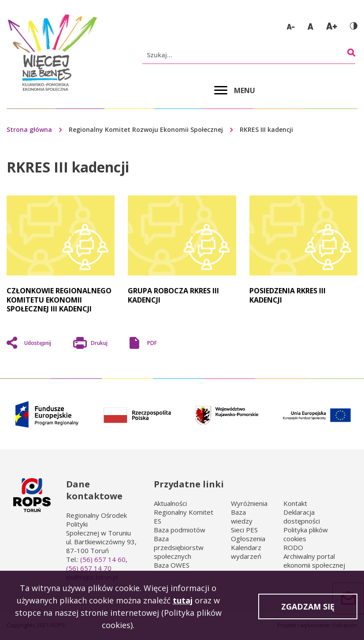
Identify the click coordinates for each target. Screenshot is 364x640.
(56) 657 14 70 (89, 568)
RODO (293, 547)
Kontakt (295, 503)
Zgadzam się (308, 609)
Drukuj (99, 344)
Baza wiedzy (242, 516)
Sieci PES (244, 530)
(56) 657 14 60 (103, 559)
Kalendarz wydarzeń (246, 552)
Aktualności (170, 503)
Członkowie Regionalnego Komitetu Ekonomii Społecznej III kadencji (59, 300)
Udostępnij (38, 343)
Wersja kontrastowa (354, 26)
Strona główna (29, 129)
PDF (152, 343)
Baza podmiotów (180, 530)
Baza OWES (172, 565)
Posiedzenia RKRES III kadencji (288, 295)
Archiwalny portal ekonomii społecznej (314, 561)
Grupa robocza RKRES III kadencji (173, 295)
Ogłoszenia (248, 539)
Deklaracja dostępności (302, 516)
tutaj (183, 603)
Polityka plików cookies (306, 534)
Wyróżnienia (249, 503)
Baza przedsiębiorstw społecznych (179, 547)
